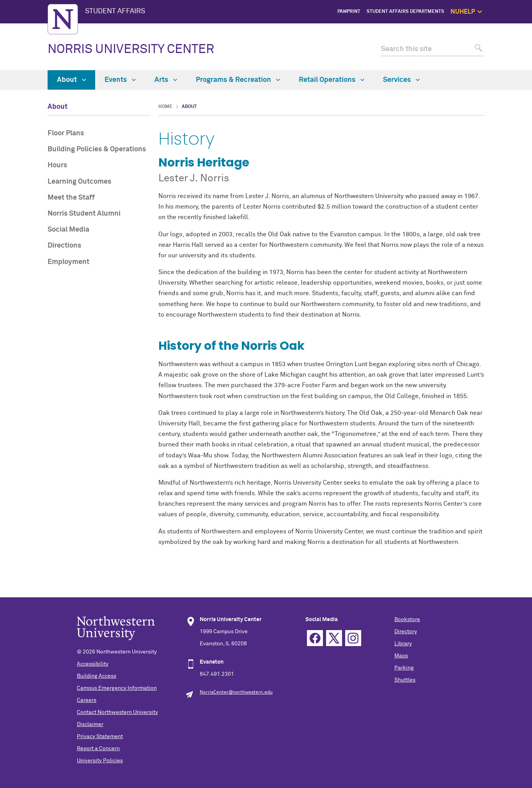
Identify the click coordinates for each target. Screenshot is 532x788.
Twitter (334, 638)
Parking (404, 668)
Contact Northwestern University (117, 712)
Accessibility (93, 664)
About (71, 80)
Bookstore (407, 620)
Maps (401, 656)
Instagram (353, 638)
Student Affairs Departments (405, 12)
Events (120, 80)
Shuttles (405, 680)
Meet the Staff (71, 198)
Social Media (68, 230)
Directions (64, 246)
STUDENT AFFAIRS (115, 11)
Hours (57, 165)
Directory (406, 632)
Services (401, 80)
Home (165, 107)
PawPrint (349, 12)
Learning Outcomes (79, 182)
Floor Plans (66, 133)
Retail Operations (332, 80)
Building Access (97, 676)
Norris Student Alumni (84, 214)
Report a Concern (98, 749)
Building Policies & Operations (97, 149)
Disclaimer (90, 724)
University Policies (100, 761)
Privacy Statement (100, 737)
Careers (87, 700)
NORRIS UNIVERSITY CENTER (131, 50)
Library (403, 644)
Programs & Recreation (238, 80)
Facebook (315, 638)
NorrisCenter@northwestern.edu (236, 692)
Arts (166, 80)
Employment (68, 262)
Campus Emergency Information (117, 688)
